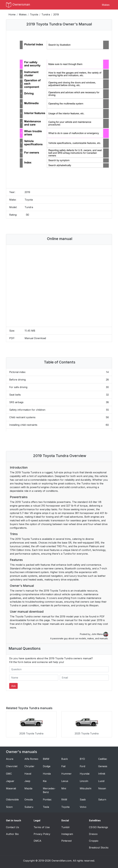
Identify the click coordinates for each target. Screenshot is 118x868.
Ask (13, 686)
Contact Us (13, 827)
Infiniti (102, 774)
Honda (47, 774)
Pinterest (66, 841)
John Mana (100, 634)
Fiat (63, 766)
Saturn (102, 800)
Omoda (29, 800)
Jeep (27, 781)
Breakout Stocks (99, 848)
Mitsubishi (86, 788)
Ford (82, 766)
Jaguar (10, 781)
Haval (28, 774)
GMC (9, 774)
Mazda (28, 788)
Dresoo (93, 834)
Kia (45, 781)
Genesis (103, 766)
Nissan (102, 788)
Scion (9, 807)
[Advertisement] (59, 226)
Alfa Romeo (31, 759)
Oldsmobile (12, 800)
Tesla (46, 807)
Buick (65, 759)
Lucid (101, 781)
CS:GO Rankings (98, 827)
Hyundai (85, 774)
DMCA (37, 841)
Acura (10, 759)
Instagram (67, 834)
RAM (64, 800)
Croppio (94, 841)
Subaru (29, 807)
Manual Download (35, 338)
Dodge (47, 766)
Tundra (46, 14)
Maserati (11, 788)
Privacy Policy (42, 834)
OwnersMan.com (61, 861)
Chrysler (29, 766)
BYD (82, 759)
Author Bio (12, 834)
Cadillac (103, 759)
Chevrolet (12, 766)
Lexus (65, 781)
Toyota (34, 14)
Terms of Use (42, 827)
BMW (46, 759)
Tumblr (66, 827)
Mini (64, 788)
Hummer (66, 774)
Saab (83, 800)
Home (12, 14)
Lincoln (84, 781)
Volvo (83, 807)
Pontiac (47, 800)
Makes (106, 5)
